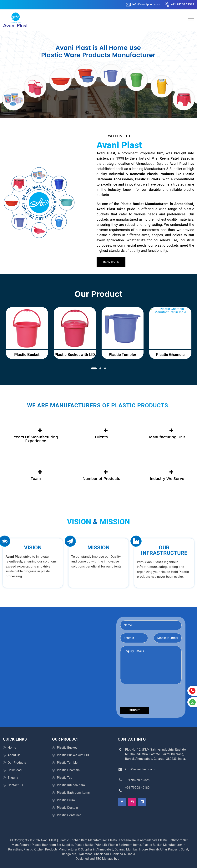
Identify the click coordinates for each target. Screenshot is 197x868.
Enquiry (13, 778)
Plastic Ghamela (68, 770)
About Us (14, 755)
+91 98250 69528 (179, 4)
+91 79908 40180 (137, 788)
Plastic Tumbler (68, 763)
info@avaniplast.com (143, 4)
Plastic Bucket (67, 748)
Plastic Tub (65, 778)
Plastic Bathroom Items (73, 793)
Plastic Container (69, 815)
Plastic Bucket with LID (73, 755)
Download (15, 770)
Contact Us (15, 785)
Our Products (17, 763)
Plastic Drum (66, 800)
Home (12, 748)
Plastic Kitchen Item (71, 785)
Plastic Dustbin (67, 808)
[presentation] (149, 696)
